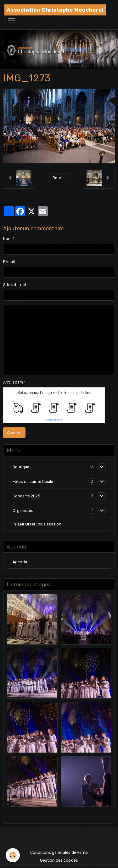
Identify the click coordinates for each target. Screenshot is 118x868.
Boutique (21, 467)
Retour (59, 178)
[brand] (55, 10)
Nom (7, 239)
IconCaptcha (53, 420)
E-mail (9, 262)
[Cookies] (13, 855)
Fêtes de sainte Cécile (33, 482)
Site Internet (15, 285)
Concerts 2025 (26, 496)
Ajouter (14, 433)
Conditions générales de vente (59, 853)
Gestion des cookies (59, 860)
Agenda (20, 562)
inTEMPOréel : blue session (37, 524)
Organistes (23, 511)
